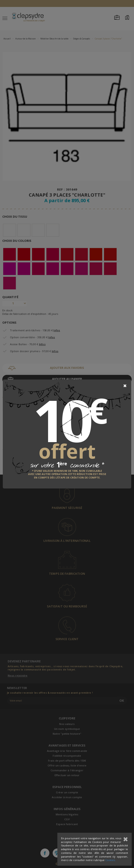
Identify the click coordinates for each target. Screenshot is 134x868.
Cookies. (110, 860)
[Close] (125, 386)
